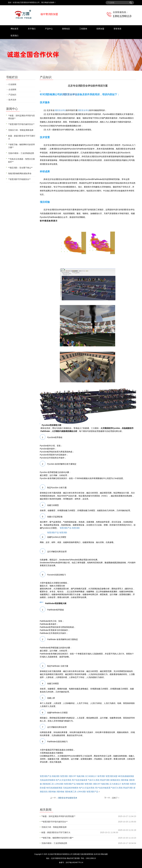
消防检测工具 (48, 784)
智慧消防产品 (66, 528)
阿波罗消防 (105, 780)
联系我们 (15, 36)
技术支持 (12, 100)
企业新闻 (12, 89)
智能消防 (56, 776)
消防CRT (72, 776)
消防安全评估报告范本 (68, 798)
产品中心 (49, 29)
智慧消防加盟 (111, 776)
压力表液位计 (91, 776)
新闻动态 (66, 29)
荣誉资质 (118, 29)
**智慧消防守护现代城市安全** (55, 822)
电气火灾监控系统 (64, 780)
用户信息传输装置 (80, 780)
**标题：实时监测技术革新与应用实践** (58, 816)
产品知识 (12, 95)
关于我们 (32, 29)
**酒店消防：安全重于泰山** (20, 168)
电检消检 (81, 776)
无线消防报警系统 (87, 854)
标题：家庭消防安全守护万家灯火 (56, 832)
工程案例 (83, 29)
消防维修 (124, 780)
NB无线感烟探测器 (126, 776)
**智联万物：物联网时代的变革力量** (57, 838)
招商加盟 (100, 29)
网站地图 (104, 854)
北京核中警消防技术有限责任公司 (60, 854)
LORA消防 (59, 784)
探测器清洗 (115, 780)
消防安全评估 (70, 94)
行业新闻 (12, 84)
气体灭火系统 (94, 780)
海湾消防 (101, 776)
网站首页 (15, 29)
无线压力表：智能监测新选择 (54, 827)
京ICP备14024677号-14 (74, 862)
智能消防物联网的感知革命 (20, 173)
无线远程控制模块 (48, 780)
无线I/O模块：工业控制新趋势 (54, 843)
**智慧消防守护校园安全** (19, 179)
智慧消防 (76, 528)
